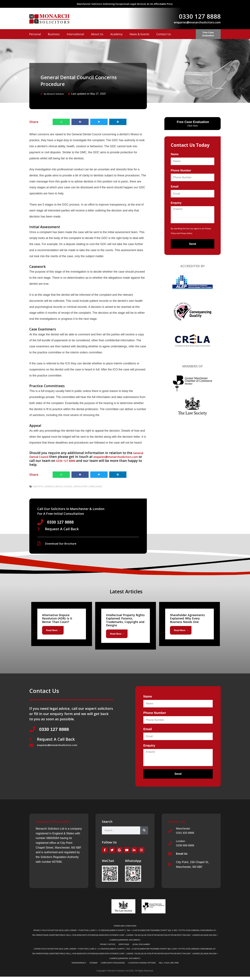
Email (175, 186)
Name (175, 154)
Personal (35, 34)
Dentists (38, 486)
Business (54, 34)
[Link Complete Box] (62, 625)
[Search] (144, 832)
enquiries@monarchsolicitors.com (197, 22)
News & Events (140, 34)
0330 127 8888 (200, 16)
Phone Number (181, 170)
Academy (116, 34)
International (75, 34)
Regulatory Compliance (88, 486)
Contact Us (164, 34)
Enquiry (176, 203)
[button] (61, 122)
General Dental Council (59, 486)
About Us (97, 34)
